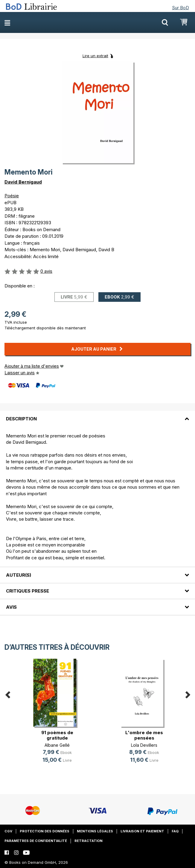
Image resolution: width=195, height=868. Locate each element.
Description (21, 419)
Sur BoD (180, 8)
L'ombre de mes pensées (144, 735)
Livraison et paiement (142, 831)
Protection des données (45, 831)
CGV (8, 831)
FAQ (175, 831)
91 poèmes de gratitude (57, 735)
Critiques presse (28, 591)
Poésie (12, 196)
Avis (11, 607)
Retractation (89, 841)
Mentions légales (95, 831)
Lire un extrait (95, 56)
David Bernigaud (23, 182)
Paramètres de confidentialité (36, 841)
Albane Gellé (57, 745)
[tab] (97, 415)
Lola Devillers (144, 745)
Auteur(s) (19, 575)
